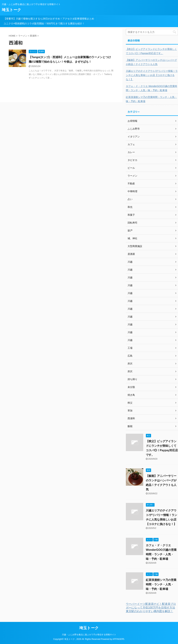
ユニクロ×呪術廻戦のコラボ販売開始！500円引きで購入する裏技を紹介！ (44, 23)
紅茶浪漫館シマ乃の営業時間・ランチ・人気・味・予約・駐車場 (151, 99)
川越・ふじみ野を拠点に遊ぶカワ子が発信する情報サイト (89, 635)
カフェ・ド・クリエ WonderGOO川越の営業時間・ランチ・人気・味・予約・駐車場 (151, 88)
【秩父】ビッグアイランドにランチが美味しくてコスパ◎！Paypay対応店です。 (151, 51)
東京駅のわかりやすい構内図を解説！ (149, 611)
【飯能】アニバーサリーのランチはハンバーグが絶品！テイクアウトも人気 (151, 62)
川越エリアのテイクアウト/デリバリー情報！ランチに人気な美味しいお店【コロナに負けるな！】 (152, 75)
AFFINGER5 (118, 639)
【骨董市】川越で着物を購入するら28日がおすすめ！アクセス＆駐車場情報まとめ (49, 19)
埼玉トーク (11, 10)
